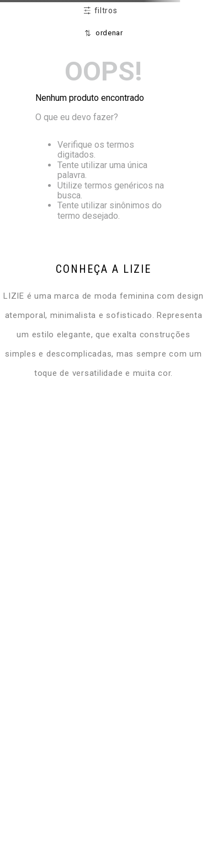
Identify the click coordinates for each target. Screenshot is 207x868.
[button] (100, 11)
